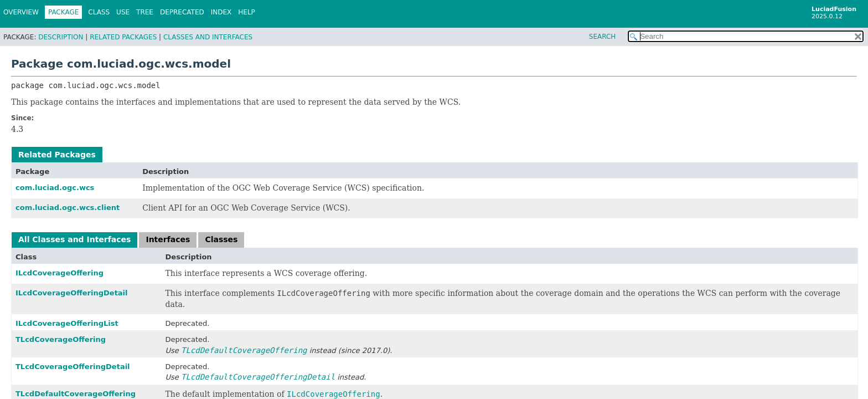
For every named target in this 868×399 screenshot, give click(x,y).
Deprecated (182, 12)
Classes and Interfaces (208, 37)
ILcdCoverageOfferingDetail (72, 293)
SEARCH (603, 37)
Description (61, 37)
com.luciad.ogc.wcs (55, 188)
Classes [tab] (221, 239)
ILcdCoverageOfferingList (67, 323)
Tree (145, 12)
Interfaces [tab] (168, 239)
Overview (21, 12)
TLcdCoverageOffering (61, 339)
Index (221, 12)
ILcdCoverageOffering (60, 273)
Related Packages (123, 37)
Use (123, 12)
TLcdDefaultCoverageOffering (76, 394)
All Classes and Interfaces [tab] (74, 239)
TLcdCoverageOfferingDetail (73, 367)
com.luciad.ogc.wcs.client (68, 208)
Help (247, 12)
